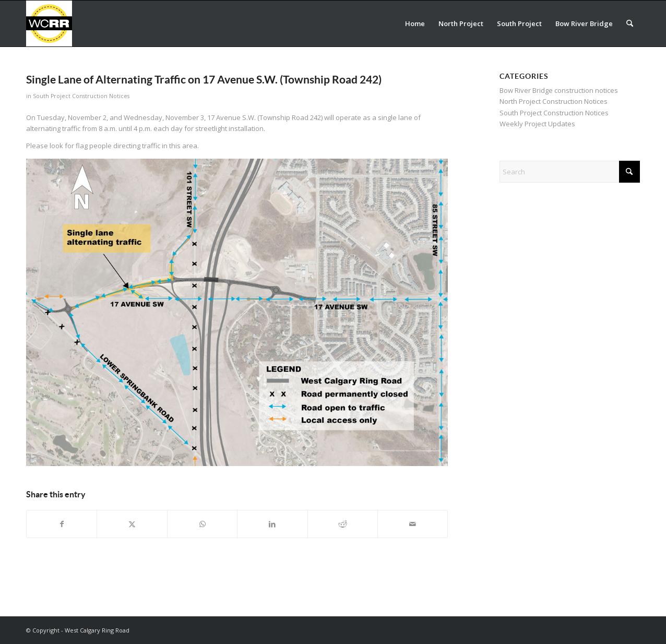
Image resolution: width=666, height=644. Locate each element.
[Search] (630, 23)
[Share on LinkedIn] (272, 524)
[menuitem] (415, 23)
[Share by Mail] (413, 524)
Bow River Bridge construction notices (559, 90)
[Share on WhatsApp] (202, 524)
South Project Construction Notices (81, 96)
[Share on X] (132, 524)
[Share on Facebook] (62, 524)
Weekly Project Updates (537, 124)
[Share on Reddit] (343, 524)
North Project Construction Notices (554, 101)
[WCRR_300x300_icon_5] (49, 23)
